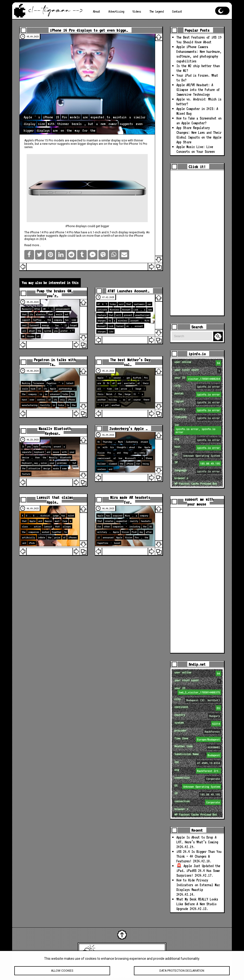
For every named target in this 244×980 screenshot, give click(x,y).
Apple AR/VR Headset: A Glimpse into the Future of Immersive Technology (198, 90)
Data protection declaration (182, 972)
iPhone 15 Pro (44, 140)
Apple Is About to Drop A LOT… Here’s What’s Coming (197, 840)
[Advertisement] (197, 243)
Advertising (116, 11)
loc (198, 429)
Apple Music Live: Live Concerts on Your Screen (196, 149)
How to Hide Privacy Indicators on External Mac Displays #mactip (198, 885)
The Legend (157, 11)
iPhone (139, 236)
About (97, 11)
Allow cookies (62, 972)
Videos (137, 11)
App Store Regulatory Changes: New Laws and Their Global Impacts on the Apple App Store (199, 135)
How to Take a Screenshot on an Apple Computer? (199, 121)
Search (219, 337)
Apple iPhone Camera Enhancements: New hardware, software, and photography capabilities (199, 54)
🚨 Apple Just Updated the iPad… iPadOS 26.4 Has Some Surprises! (198, 871)
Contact (177, 11)
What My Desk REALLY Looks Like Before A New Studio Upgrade (197, 904)
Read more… (33, 245)
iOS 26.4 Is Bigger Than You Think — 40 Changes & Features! (199, 856)
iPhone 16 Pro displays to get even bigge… (89, 30)
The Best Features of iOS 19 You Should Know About (199, 40)
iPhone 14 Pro (39, 232)
